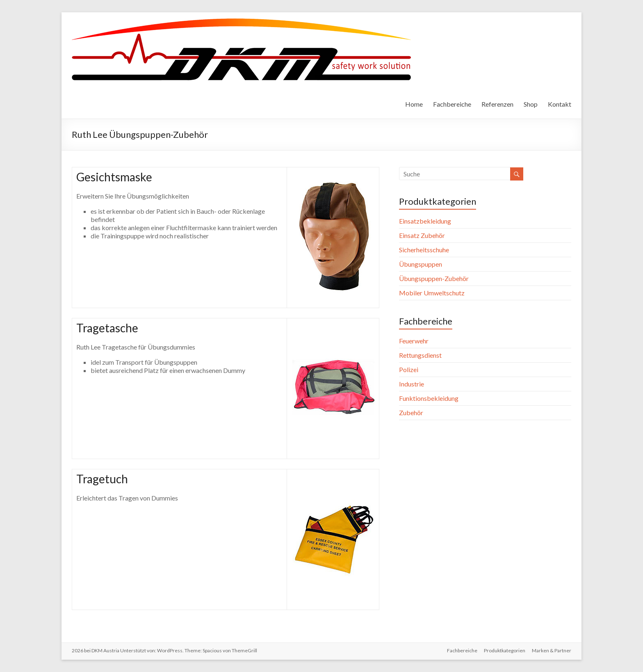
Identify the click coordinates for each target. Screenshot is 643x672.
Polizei (409, 369)
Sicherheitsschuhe (424, 250)
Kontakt (560, 104)
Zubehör (411, 413)
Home (414, 104)
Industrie (412, 384)
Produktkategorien (505, 650)
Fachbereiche (452, 104)
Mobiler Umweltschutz (432, 293)
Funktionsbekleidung (429, 398)
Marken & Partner (552, 650)
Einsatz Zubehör (422, 235)
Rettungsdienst (420, 355)
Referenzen (497, 104)
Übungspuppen (421, 264)
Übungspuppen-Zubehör (434, 278)
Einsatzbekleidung (425, 221)
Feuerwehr (414, 341)
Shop (531, 104)
